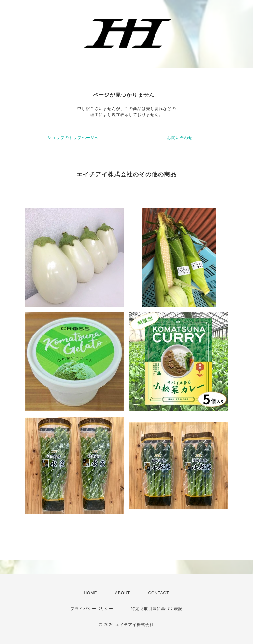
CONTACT (158, 593)
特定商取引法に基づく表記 (157, 609)
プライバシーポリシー (92, 609)
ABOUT (123, 593)
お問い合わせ (180, 138)
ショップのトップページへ (73, 138)
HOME (90, 593)
